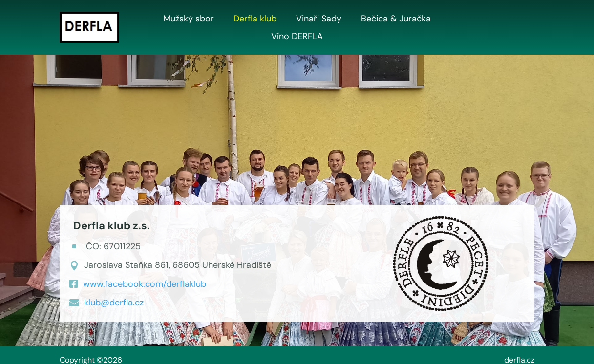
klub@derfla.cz (114, 303)
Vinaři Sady (319, 19)
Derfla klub (255, 19)
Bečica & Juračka (396, 19)
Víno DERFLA (297, 37)
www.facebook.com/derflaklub (145, 284)
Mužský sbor (189, 19)
